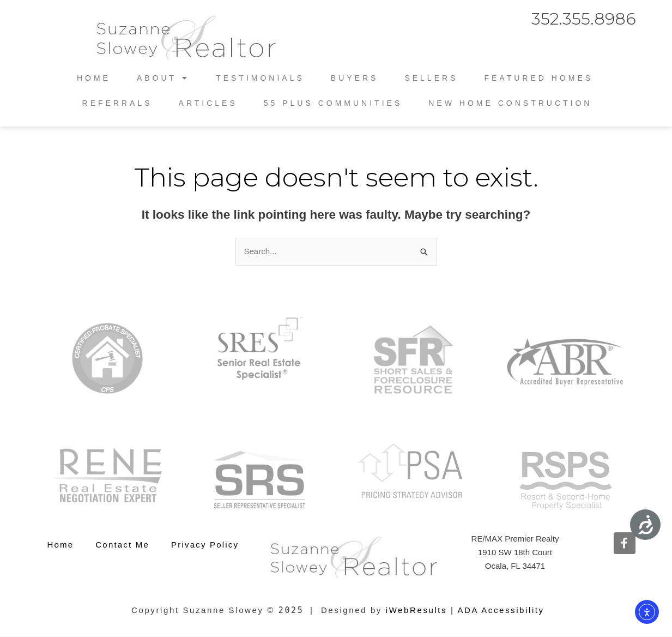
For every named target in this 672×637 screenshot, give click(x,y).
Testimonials (260, 78)
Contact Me (122, 545)
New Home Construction (510, 103)
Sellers (431, 78)
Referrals (117, 103)
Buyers (355, 78)
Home (94, 78)
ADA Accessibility (501, 610)
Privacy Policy (205, 545)
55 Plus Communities (333, 103)
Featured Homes (538, 78)
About (163, 78)
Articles (208, 103)
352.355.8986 (584, 19)
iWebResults (417, 610)
